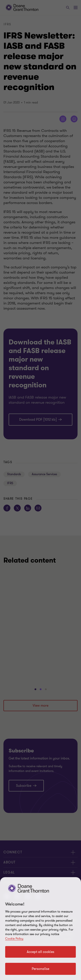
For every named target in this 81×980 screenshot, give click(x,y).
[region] (40, 929)
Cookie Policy (14, 939)
